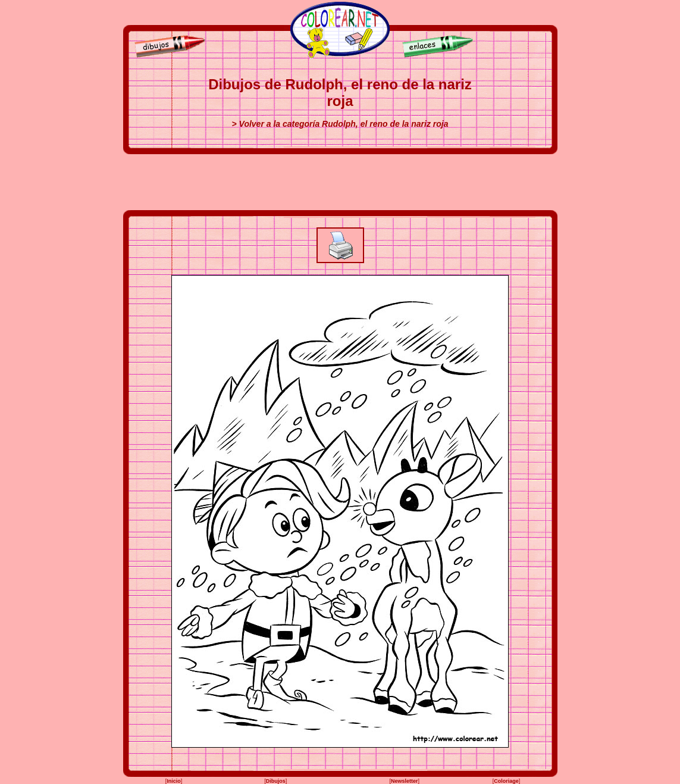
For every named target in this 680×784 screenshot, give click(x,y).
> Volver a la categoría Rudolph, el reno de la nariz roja (340, 124)
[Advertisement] (340, 182)
